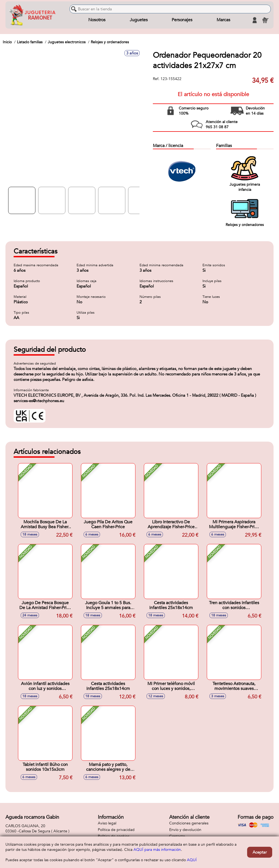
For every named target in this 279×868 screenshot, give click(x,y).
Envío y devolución (185, 830)
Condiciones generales (189, 823)
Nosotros (97, 20)
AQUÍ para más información (157, 850)
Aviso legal (107, 823)
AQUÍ (192, 860)
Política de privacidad (116, 830)
